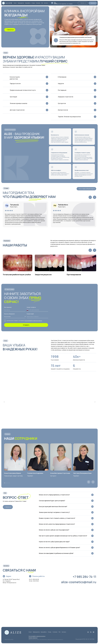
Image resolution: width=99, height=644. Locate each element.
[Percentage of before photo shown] (18, 263)
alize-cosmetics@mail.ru (79, 582)
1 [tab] (4, 482)
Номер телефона (31, 307)
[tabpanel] (16, 478)
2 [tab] (5, 482)
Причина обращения (9, 314)
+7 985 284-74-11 (84, 577)
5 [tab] (8, 482)
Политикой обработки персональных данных (33, 321)
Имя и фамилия (8, 307)
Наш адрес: (55, 3)
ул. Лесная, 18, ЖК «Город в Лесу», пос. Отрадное (63, 4)
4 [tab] (7, 482)
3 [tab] (6, 482)
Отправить (26, 325)
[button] (93, 3)
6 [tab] (9, 482)
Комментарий (30, 314)
